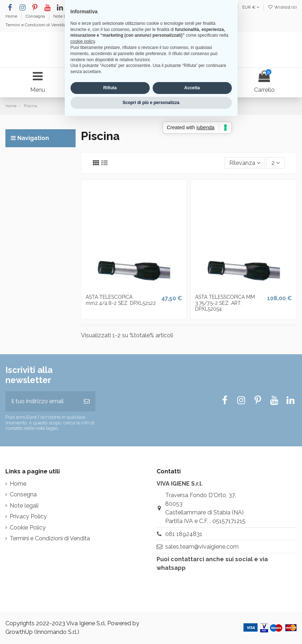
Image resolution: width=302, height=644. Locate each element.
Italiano (220, 7)
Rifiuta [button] (110, 352)
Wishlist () (282, 7)
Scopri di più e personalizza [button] (151, 366)
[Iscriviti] (87, 401)
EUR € (251, 7)
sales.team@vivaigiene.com (202, 547)
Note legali (64, 16)
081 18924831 (184, 534)
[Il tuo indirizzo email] (42, 401)
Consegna (36, 16)
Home (12, 16)
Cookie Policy (28, 528)
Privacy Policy (28, 516)
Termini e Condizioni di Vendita (36, 25)
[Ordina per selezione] (245, 163)
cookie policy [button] (83, 306)
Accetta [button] (192, 352)
